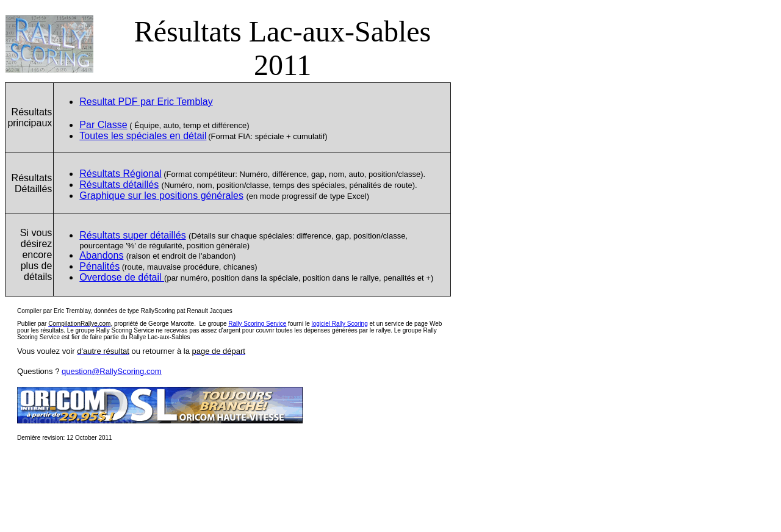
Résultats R (120, 174)
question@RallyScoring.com (112, 371)
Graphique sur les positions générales (161, 196)
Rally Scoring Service (257, 324)
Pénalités (99, 266)
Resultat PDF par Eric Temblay (146, 102)
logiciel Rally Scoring (339, 324)
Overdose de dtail (122, 277)
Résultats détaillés (119, 185)
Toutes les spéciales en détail (143, 136)
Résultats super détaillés (132, 235)
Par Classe (103, 125)
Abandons (101, 255)
